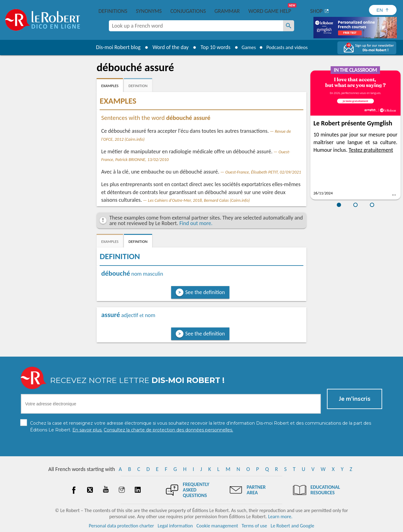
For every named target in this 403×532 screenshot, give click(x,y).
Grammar (227, 11)
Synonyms (149, 11)
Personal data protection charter (122, 526)
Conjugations (188, 11)
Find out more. (196, 223)
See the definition (205, 292)
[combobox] (196, 26)
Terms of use (254, 526)
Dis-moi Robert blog (114, 47)
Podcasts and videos (288, 47)
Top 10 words (211, 47)
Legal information (175, 526)
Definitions (113, 11)
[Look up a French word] (289, 26)
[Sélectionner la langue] (383, 10)
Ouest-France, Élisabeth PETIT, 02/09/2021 (263, 172)
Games (246, 47)
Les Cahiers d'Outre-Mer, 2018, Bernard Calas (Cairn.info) (199, 200)
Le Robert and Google (293, 526)
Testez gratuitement (371, 150)
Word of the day (167, 47)
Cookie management (217, 526)
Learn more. (280, 517)
